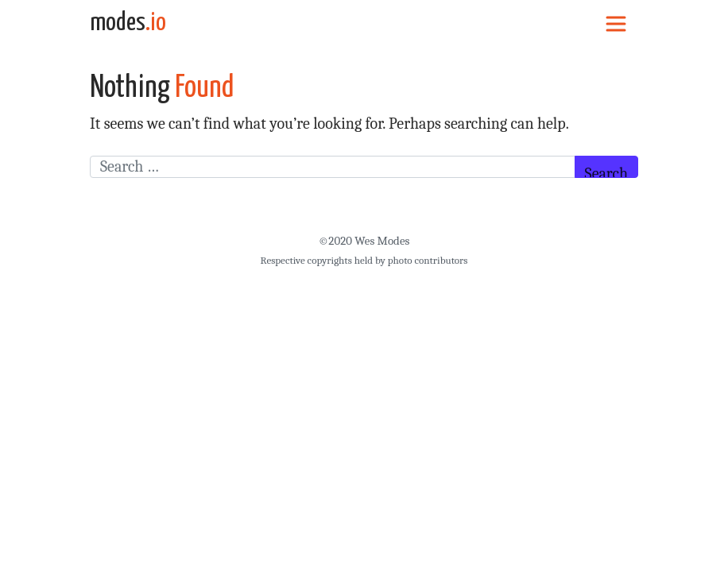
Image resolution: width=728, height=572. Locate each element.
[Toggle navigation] (616, 23)
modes (128, 23)
